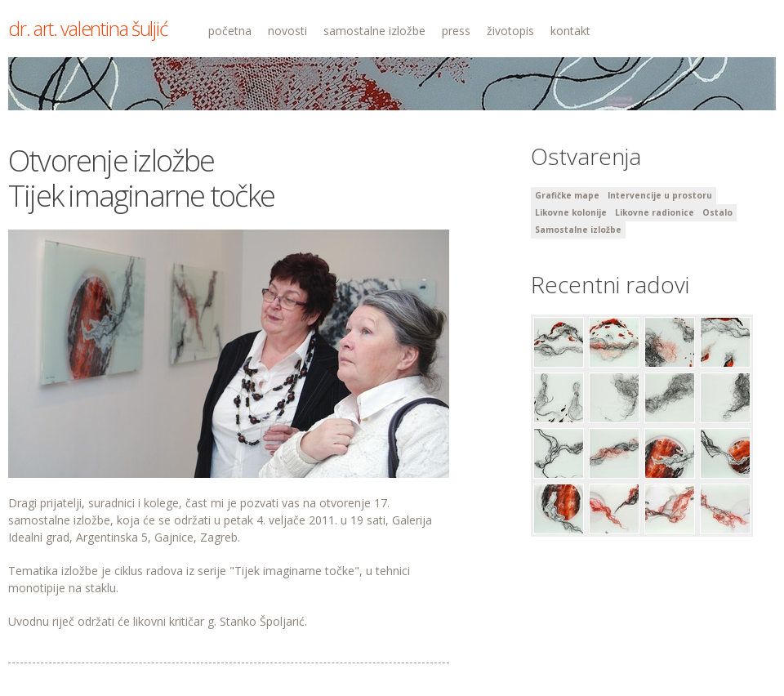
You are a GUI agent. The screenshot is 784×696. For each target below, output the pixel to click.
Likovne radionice (655, 212)
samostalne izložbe (374, 31)
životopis (510, 31)
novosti (287, 31)
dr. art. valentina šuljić (88, 28)
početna (230, 31)
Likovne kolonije (571, 212)
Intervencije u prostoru (660, 195)
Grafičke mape (567, 195)
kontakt (570, 31)
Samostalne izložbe (578, 230)
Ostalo (717, 212)
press (456, 31)
